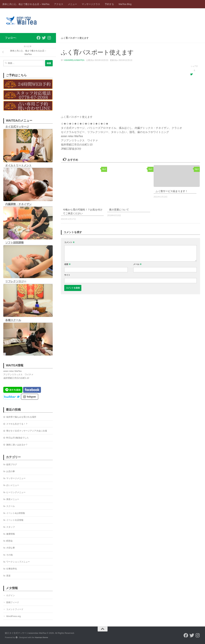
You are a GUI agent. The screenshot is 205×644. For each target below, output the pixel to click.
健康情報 (11, 534)
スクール (11, 506)
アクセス (59, 4)
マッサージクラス (91, 4)
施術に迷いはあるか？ (17, 445)
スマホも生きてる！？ (17, 424)
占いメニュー (13, 485)
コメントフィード (15, 609)
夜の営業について (119, 210)
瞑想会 (9, 541)
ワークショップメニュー (18, 562)
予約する (109, 4)
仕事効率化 (12, 569)
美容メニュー (13, 499)
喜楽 (8, 576)
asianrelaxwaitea (74, 60)
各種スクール (13, 320)
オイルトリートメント (18, 165)
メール (137, 264)
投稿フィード (13, 602)
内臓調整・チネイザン (18, 204)
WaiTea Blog (125, 4)
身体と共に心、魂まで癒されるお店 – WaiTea (26, 4)
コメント (69, 242)
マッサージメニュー (16, 478)
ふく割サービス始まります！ (172, 191)
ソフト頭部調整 (14, 243)
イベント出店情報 (15, 520)
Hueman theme (41, 637)
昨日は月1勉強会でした (18, 438)
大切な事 (11, 548)
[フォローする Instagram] (49, 38)
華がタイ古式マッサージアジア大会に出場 (27, 431)
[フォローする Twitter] (44, 38)
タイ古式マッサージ (17, 127)
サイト (67, 275)
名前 (67, 264)
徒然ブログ (12, 464)
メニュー (72, 4)
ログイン (11, 595)
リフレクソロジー (16, 281)
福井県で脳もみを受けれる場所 (21, 417)
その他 (9, 555)
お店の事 (11, 471)
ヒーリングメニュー (16, 492)
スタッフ (11, 527)
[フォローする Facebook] (39, 38)
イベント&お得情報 (16, 513)
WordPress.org (14, 616)
